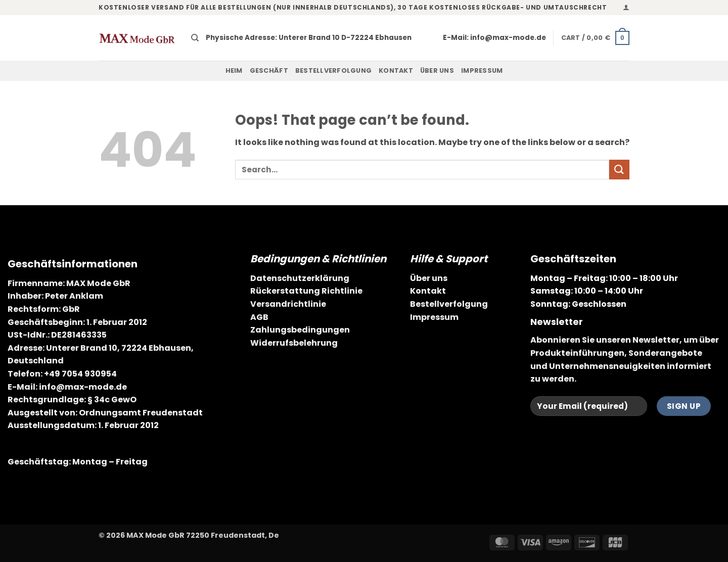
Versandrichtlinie (288, 304)
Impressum (482, 71)
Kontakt (396, 71)
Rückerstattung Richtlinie (306, 291)
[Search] (195, 38)
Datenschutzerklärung (300, 278)
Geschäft (269, 71)
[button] (626, 7)
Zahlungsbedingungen (300, 330)
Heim (234, 71)
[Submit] (619, 170)
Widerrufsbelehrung (294, 343)
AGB (259, 317)
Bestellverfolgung (333, 71)
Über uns (437, 71)
